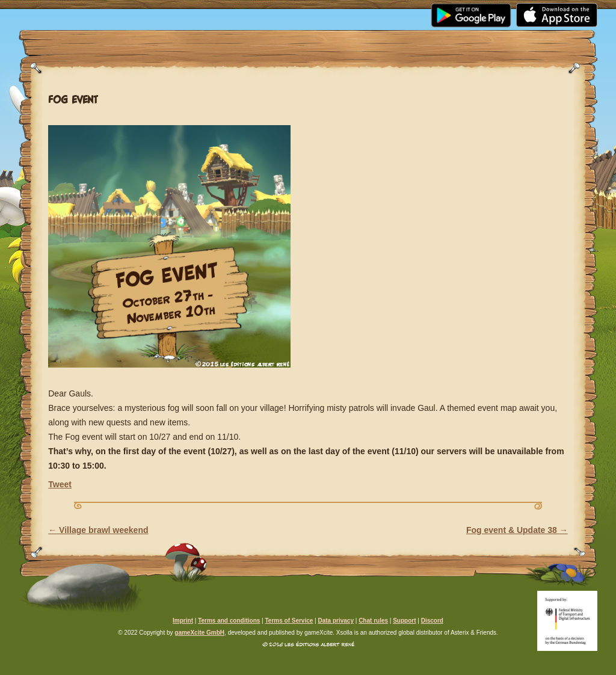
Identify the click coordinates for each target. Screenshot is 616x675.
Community (275, 10)
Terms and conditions (229, 621)
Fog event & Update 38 (517, 530)
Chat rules (373, 621)
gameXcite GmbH (199, 633)
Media (190, 10)
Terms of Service (289, 621)
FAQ (352, 10)
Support (421, 10)
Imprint (183, 621)
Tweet (60, 484)
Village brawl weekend (98, 530)
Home (61, 10)
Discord (432, 621)
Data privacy (335, 621)
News (125, 10)
